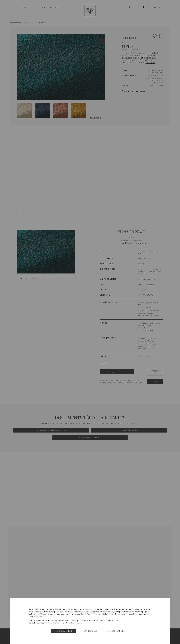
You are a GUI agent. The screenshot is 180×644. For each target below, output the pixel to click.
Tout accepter (64, 631)
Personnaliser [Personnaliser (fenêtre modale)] (116, 631)
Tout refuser (90, 631)
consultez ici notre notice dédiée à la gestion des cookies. (55, 623)
